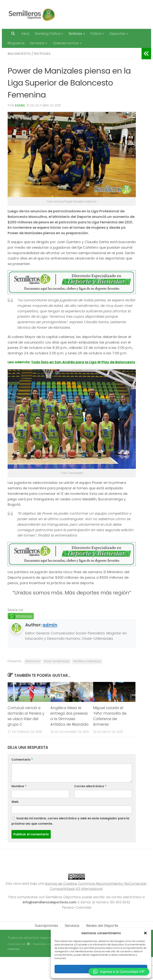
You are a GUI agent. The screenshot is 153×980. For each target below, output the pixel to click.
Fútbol (96, 34)
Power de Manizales (57, 661)
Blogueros (16, 43)
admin (20, 105)
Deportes (117, 34)
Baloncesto (19, 54)
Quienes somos (66, 43)
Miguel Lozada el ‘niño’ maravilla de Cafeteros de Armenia (110, 716)
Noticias (75, 34)
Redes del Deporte (102, 926)
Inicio (26, 34)
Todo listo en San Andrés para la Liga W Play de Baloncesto (83, 362)
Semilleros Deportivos (87, 661)
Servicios (37, 43)
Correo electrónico (90, 786)
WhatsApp (24, 616)
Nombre (19, 786)
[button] (145, 933)
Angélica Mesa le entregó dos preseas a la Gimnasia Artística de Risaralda (69, 716)
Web (15, 802)
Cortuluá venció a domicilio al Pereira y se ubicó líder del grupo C (26, 716)
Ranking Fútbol (48, 34)
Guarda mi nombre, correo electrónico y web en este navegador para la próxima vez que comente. (70, 821)
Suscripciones (46, 926)
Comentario (22, 760)
